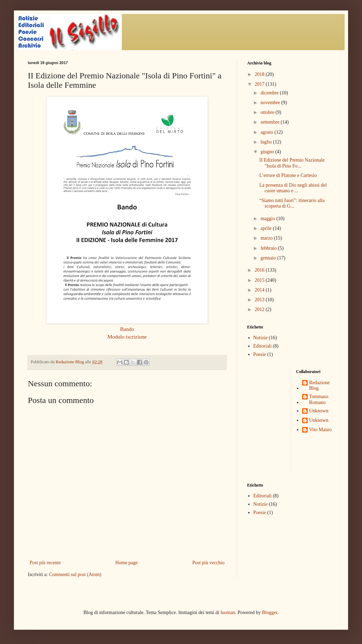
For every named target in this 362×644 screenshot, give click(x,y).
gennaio (269, 258)
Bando (127, 329)
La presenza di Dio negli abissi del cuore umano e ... (293, 188)
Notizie (261, 338)
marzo (267, 238)
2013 (260, 300)
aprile (266, 228)
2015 (260, 280)
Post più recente (45, 563)
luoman (228, 612)
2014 (260, 290)
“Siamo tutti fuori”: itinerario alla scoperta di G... (292, 203)
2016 (260, 270)
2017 (260, 84)
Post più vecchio (208, 563)
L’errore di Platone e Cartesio (288, 175)
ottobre (268, 112)
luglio (267, 142)
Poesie (260, 354)
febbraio (269, 248)
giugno (268, 152)
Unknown (319, 411)
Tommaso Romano (319, 399)
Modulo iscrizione (127, 337)
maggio (268, 219)
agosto (267, 132)
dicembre (270, 93)
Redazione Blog (319, 386)
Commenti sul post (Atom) (75, 575)
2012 (260, 309)
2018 (260, 74)
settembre (270, 122)
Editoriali (263, 346)
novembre (271, 103)
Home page (126, 563)
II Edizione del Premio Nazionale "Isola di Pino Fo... (292, 163)
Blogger (269, 612)
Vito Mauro (320, 430)
